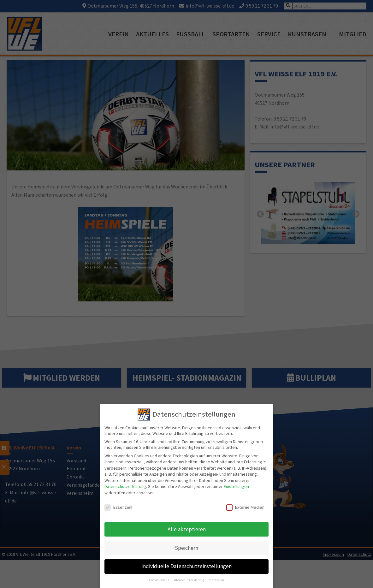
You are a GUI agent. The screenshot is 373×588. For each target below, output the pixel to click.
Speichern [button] (186, 544)
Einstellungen (236, 483)
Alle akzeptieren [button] (187, 526)
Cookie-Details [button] (160, 576)
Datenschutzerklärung (125, 483)
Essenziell (118, 503)
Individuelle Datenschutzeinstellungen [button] (186, 563)
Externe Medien (245, 503)
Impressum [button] (216, 576)
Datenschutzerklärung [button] (189, 576)
